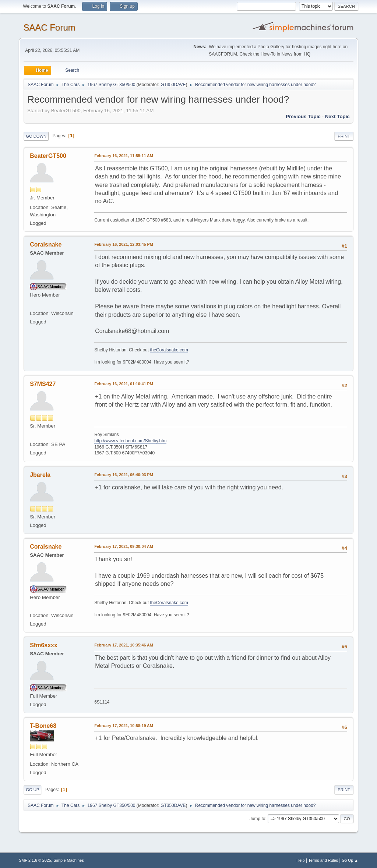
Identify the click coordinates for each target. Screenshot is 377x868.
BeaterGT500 (48, 156)
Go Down (36, 136)
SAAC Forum (49, 27)
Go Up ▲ (350, 860)
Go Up (32, 790)
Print (344, 136)
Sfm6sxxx (44, 645)
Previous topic (303, 116)
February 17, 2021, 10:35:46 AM (124, 645)
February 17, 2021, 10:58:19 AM (124, 726)
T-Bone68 (43, 726)
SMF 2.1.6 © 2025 (35, 860)
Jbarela (40, 475)
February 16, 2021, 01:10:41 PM (124, 384)
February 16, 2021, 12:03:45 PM (124, 244)
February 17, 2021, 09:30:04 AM (124, 546)
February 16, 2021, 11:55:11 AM (124, 156)
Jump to (258, 819)
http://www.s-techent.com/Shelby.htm (130, 441)
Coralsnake (46, 245)
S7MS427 (43, 384)
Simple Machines (69, 860)
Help (300, 860)
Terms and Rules (323, 860)
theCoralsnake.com (169, 350)
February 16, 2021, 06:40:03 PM (124, 475)
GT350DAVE (173, 85)
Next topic (337, 116)
